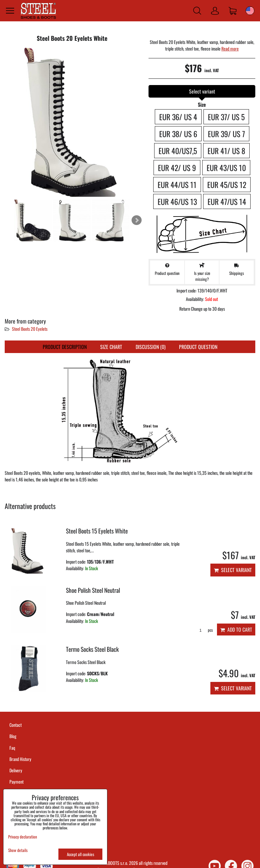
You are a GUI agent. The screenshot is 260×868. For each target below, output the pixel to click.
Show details (18, 850)
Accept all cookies (81, 854)
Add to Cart (236, 630)
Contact (16, 725)
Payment (16, 782)
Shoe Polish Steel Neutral (93, 590)
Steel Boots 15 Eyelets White (97, 531)
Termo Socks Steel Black (92, 649)
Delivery (16, 770)
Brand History (20, 759)
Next (137, 220)
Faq (12, 748)
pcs (204, 630)
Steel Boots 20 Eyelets (30, 329)
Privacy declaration (23, 837)
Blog (13, 736)
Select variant (233, 570)
